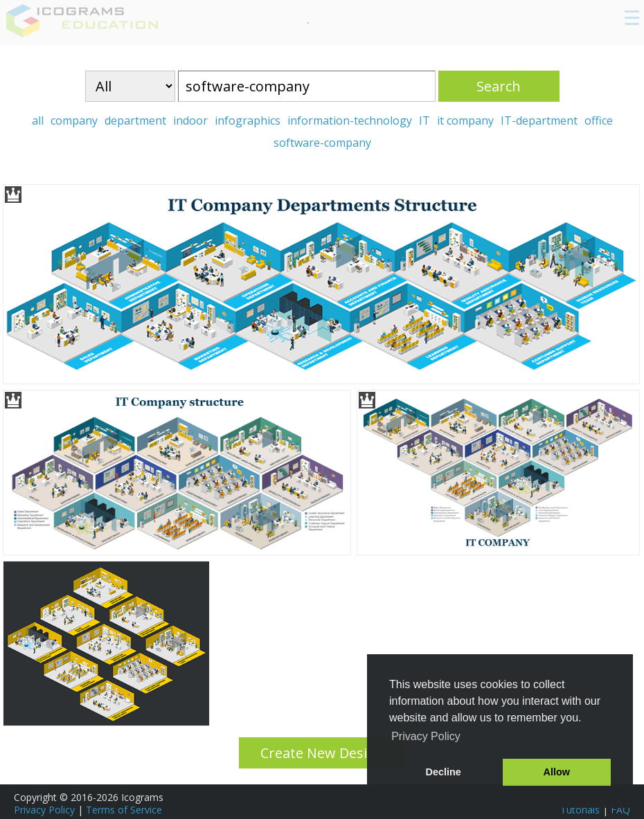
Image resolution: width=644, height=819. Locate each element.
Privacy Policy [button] (426, 736)
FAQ (620, 810)
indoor (190, 120)
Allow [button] (557, 772)
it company (465, 120)
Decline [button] (444, 772)
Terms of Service (124, 810)
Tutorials (580, 810)
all (38, 120)
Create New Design (322, 753)
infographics (248, 120)
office (599, 120)
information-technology (350, 120)
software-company (322, 143)
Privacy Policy (44, 810)
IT (424, 120)
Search (499, 86)
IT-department (539, 120)
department (135, 120)
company (74, 120)
